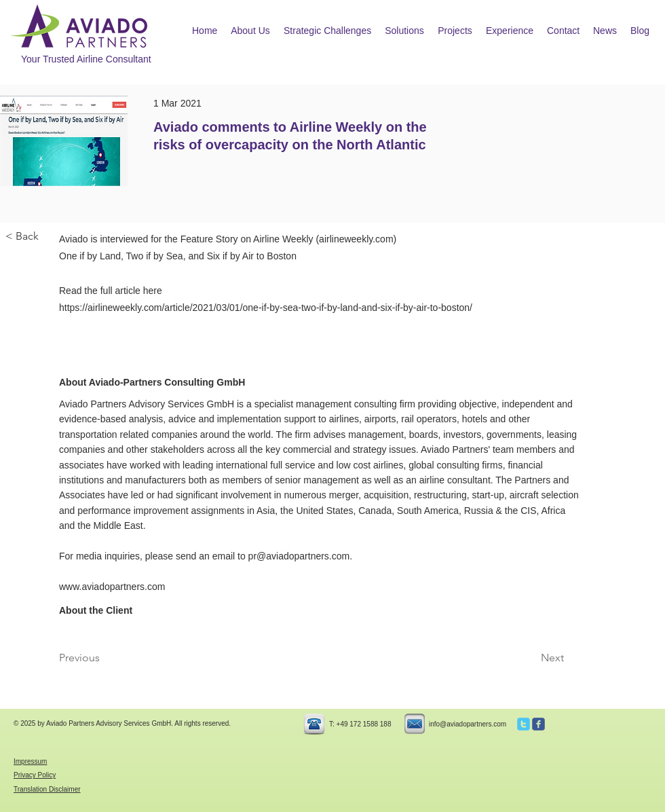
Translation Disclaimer (47, 789)
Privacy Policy (35, 775)
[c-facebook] (538, 724)
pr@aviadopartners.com (299, 556)
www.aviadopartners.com (112, 587)
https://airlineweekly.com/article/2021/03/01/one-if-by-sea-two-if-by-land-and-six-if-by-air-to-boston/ (266, 308)
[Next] (530, 658)
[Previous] (104, 658)
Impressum (30, 761)
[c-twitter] (524, 724)
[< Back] (50, 237)
